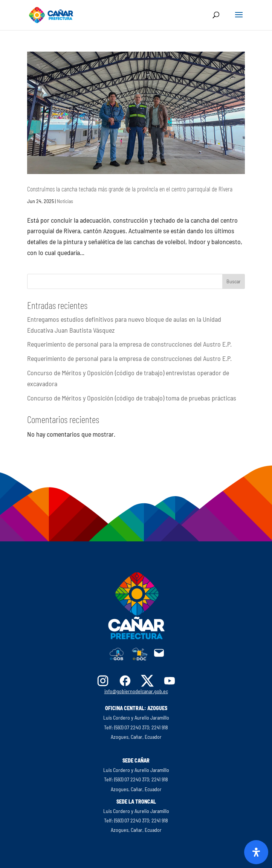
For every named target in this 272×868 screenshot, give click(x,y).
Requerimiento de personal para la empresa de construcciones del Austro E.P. (129, 344)
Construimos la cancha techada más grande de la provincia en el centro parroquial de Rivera (130, 189)
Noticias (65, 201)
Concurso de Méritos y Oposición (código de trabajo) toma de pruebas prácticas (132, 398)
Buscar (234, 281)
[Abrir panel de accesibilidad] (256, 852)
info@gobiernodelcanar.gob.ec (136, 691)
